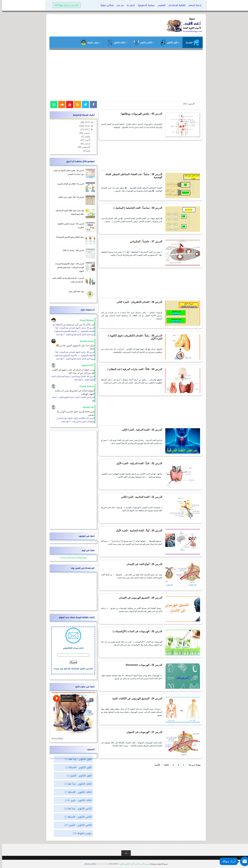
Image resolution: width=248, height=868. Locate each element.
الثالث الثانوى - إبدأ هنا (78, 784)
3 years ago (77, 380)
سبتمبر (85, 144)
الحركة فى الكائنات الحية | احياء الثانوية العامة (75, 397)
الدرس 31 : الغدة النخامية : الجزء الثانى (144, 497)
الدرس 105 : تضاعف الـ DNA (71, 250)
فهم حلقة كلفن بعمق (74, 291)
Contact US (100, 864)
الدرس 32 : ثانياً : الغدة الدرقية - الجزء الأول (143, 463)
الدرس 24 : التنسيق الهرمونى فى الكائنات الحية (141, 698)
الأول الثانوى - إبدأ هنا (78, 759)
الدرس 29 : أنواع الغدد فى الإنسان (147, 564)
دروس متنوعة (83, 833)
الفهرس (160, 5)
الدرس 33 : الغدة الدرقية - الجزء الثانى (145, 429)
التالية (164, 765)
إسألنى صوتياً (105, 5)
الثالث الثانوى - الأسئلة (78, 792)
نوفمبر (85, 136)
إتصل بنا (129, 5)
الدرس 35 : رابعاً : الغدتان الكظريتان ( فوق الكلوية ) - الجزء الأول (134, 335)
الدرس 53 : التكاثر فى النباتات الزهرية (68, 184)
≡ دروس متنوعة (88, 42)
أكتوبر (85, 140)
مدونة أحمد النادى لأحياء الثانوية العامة (132, 864)
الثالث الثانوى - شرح (79, 800)
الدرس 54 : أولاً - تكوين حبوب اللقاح (69, 197)
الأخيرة (155, 765)
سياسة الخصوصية (144, 5)
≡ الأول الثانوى (167, 42)
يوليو (86, 151)
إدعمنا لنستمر (193, 5)
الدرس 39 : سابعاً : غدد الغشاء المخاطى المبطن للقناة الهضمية (135, 174)
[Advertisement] (124, 76)
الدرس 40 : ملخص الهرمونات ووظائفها (145, 113)
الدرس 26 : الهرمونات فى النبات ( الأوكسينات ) (141, 631)
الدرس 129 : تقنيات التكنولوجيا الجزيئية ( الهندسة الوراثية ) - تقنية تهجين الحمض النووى (68, 267)
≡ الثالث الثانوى (115, 42)
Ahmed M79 (86, 365)
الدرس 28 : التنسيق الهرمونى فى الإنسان (144, 597)
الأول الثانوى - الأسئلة (78, 767)
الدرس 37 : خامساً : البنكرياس (148, 241)
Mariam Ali (86, 407)
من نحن (118, 5)
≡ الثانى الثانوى (141, 42)
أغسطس (84, 147)
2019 (85, 122)
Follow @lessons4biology (71, 558)
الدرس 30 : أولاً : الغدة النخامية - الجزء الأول (143, 530)
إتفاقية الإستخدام (175, 5)
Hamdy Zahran (85, 386)
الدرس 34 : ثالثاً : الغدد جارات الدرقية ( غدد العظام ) (139, 369)
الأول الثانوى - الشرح (79, 776)
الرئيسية (191, 42)
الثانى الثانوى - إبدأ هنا (77, 809)
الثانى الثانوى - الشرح (78, 825)
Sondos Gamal (85, 341)
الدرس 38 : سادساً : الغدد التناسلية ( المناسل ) (142, 207)
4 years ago (64, 422)
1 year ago (58, 335)
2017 (85, 129)
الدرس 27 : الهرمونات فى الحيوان (147, 732)
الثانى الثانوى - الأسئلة (78, 817)
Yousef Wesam (85, 320)
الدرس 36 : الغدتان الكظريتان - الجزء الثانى (143, 302)
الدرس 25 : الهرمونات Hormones (146, 665)
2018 (85, 126)
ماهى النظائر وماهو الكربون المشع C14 (68, 237)
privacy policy (89, 864)
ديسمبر (85, 133)
